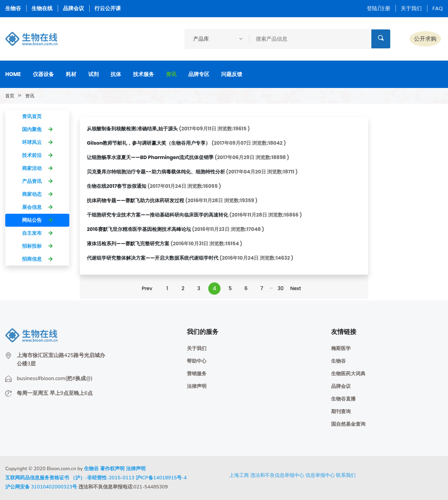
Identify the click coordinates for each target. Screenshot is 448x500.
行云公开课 (108, 8)
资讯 (171, 74)
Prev (147, 288)
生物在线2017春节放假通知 (117, 186)
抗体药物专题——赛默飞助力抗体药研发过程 (135, 200)
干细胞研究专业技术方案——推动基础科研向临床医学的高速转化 (157, 215)
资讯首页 (37, 116)
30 (281, 288)
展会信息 (37, 207)
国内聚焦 (37, 129)
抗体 (116, 74)
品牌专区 (199, 74)
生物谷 (13, 8)
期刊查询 (341, 412)
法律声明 (197, 386)
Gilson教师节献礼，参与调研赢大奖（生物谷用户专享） (149, 143)
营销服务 (197, 374)
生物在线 (42, 8)
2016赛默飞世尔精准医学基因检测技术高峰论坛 (139, 229)
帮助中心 (197, 361)
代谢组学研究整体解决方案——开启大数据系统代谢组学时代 (153, 258)
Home (13, 74)
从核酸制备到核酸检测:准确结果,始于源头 (132, 129)
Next (296, 288)
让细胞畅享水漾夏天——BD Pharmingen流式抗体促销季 (150, 157)
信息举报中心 (320, 475)
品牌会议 (73, 8)
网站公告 (37, 220)
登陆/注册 (379, 8)
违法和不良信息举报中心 (277, 475)
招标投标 (37, 246)
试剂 (93, 74)
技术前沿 (37, 155)
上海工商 (239, 475)
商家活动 (37, 168)
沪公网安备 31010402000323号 (41, 487)
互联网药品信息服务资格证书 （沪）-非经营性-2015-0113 (70, 478)
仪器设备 (43, 74)
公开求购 (425, 39)
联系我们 (346, 475)
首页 (10, 96)
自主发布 (37, 233)
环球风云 (37, 142)
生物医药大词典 (348, 374)
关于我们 (411, 8)
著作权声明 (112, 469)
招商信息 (37, 259)
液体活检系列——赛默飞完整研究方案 (128, 244)
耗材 (71, 74)
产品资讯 (37, 181)
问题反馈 (232, 74)
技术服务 (143, 74)
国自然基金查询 (348, 424)
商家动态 (37, 194)
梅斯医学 (341, 348)
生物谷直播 (343, 399)
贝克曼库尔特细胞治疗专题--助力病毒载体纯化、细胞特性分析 (156, 172)
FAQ (437, 8)
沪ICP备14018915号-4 (161, 478)
